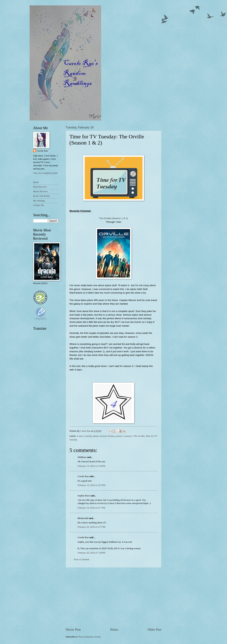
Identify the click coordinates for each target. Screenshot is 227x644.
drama (96, 436)
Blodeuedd (83, 518)
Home (114, 630)
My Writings (39, 201)
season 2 (129, 436)
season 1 (119, 436)
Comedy (88, 436)
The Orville (139, 436)
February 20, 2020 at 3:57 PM (92, 527)
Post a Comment (82, 559)
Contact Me (39, 205)
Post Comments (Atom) (89, 637)
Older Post (154, 630)
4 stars (80, 436)
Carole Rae (83, 476)
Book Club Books (42, 196)
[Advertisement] (114, 597)
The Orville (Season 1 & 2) (113, 218)
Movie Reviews (41, 191)
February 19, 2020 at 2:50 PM (92, 466)
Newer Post (73, 630)
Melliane (82, 457)
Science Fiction (107, 436)
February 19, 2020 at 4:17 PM (92, 508)
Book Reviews (40, 187)
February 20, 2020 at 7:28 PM (92, 553)
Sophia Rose (84, 496)
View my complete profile (45, 173)
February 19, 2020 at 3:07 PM (92, 485)
